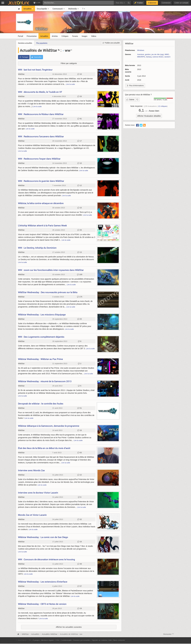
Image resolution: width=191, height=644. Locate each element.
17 (80, 141)
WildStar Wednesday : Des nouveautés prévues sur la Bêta (48, 292)
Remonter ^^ (169, 634)
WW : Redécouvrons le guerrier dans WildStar (41, 181)
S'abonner (152, 3)
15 (80, 208)
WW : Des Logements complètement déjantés (41, 337)
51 (80, 408)
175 (80, 297)
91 (80, 119)
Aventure (141, 54)
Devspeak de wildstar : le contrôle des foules (41, 404)
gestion (148, 54)
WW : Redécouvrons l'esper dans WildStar (39, 159)
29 (80, 608)
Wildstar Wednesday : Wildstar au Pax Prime (40, 359)
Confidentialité (66, 640)
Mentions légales (48, 640)
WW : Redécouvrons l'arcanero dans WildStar (41, 136)
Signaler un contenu (99, 640)
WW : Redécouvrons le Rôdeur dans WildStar (41, 114)
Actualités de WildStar (39, 50)
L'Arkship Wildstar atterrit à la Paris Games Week (42, 225)
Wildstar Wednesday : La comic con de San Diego (43, 537)
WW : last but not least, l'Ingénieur (35, 70)
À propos (36, 640)
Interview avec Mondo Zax (31, 470)
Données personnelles (82, 640)
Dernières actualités (25, 43)
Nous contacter (119, 640)
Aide (110, 640)
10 (80, 74)
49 (80, 564)
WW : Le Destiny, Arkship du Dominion (37, 248)
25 (80, 319)
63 (80, 453)
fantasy (149, 57)
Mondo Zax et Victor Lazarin (32, 515)
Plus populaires (42, 43)
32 (80, 519)
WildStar (42, 29)
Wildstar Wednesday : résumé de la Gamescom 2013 (45, 381)
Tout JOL (120, 3)
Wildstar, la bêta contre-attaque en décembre (41, 203)
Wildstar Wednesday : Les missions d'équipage (42, 315)
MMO (167, 54)
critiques (163, 106)
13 (80, 252)
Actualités (35, 634)
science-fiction (158, 57)
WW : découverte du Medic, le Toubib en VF (40, 92)
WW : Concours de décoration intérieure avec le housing (46, 559)
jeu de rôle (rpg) (158, 54)
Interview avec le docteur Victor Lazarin (38, 493)
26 (80, 230)
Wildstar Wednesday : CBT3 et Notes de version (42, 604)
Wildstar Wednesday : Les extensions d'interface (43, 582)
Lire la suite (70, 84)
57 (80, 586)
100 (80, 275)
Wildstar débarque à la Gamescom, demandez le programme (49, 426)
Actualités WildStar (50, 634)
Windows (141, 50)
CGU (57, 640)
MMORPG (141, 57)
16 (80, 430)
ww (66, 50)
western (167, 57)
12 (80, 186)
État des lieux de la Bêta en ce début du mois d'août (44, 448)
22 (80, 475)
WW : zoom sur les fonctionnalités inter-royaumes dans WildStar (51, 270)
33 (80, 96)
